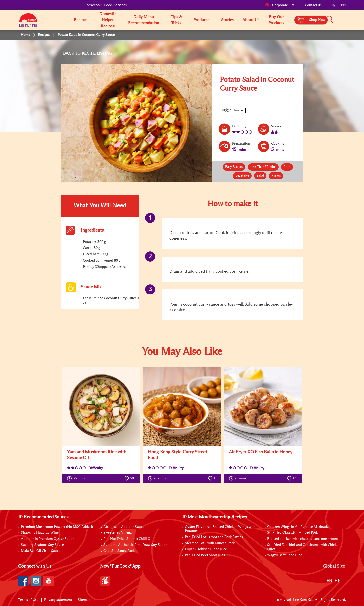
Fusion (276, 176)
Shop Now (317, 20)
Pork (287, 167)
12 (291, 478)
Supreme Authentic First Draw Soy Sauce (135, 545)
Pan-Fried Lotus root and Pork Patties (214, 537)
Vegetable (242, 176)
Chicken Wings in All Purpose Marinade (298, 527)
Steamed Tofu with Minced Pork (210, 543)
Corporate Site (280, 5)
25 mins (239, 478)
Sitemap (84, 600)
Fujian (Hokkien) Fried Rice (206, 549)
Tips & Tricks (176, 20)
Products (201, 20)
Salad (260, 176)
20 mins (158, 478)
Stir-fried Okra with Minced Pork (293, 533)
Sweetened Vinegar (118, 533)
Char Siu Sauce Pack (119, 551)
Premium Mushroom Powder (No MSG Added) (57, 527)
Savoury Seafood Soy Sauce (42, 545)
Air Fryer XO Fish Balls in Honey (261, 452)
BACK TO (72, 53)
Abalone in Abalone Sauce (124, 527)
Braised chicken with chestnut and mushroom (303, 539)
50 (129, 478)
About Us (251, 20)
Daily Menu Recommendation (144, 20)
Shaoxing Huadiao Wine (40, 533)
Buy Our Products (276, 20)
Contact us (313, 5)
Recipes (81, 20)
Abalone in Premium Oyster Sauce (48, 539)
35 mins (77, 478)
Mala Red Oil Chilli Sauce (41, 551)
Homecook (93, 5)
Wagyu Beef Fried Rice (285, 555)
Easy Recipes (234, 167)
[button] (348, 20)
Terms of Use (28, 600)
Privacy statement (58, 600)
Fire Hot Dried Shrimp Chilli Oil (128, 539)
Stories (227, 20)
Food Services (115, 5)
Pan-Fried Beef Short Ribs (205, 555)
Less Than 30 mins (263, 167)
